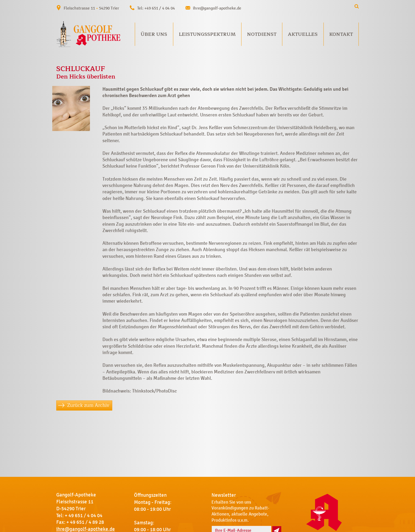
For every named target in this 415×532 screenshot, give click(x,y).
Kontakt (341, 34)
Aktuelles (303, 34)
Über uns (154, 34)
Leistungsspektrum (207, 34)
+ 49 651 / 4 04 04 (84, 516)
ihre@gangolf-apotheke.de (217, 8)
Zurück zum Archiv (88, 405)
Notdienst (262, 34)
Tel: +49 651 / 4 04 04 (156, 8)
